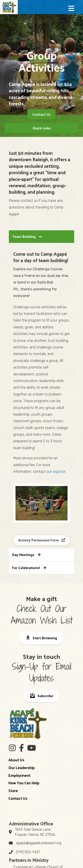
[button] (71, 9)
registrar (59, 472)
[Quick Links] (41, 128)
